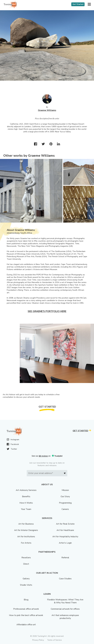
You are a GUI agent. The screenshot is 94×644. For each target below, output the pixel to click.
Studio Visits (26, 585)
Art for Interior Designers (26, 530)
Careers (65, 509)
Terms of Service (54, 640)
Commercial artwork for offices (65, 609)
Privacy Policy (38, 640)
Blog (26, 600)
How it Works (26, 503)
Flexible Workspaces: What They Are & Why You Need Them (65, 601)
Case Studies (65, 579)
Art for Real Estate (65, 524)
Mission (65, 490)
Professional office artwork (26, 609)
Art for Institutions (26, 537)
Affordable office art (26, 625)
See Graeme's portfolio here (47, 311)
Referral (65, 558)
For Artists (26, 543)
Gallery (26, 579)
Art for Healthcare (65, 530)
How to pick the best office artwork (26, 615)
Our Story (65, 497)
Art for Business (26, 524)
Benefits (26, 497)
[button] (89, 4)
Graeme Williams (47, 110)
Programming (65, 503)
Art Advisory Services (26, 490)
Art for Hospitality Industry (65, 537)
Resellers (26, 558)
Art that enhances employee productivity (65, 617)
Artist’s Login (65, 543)
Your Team (26, 509)
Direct (26, 564)
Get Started (78, 4)
